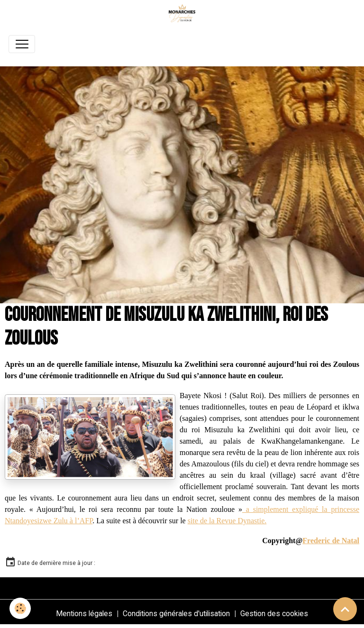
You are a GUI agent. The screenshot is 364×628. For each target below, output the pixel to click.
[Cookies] (20, 608)
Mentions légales (84, 614)
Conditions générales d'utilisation (176, 614)
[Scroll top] (345, 609)
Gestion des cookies (274, 614)
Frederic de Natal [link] (331, 541)
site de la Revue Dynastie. (227, 521)
